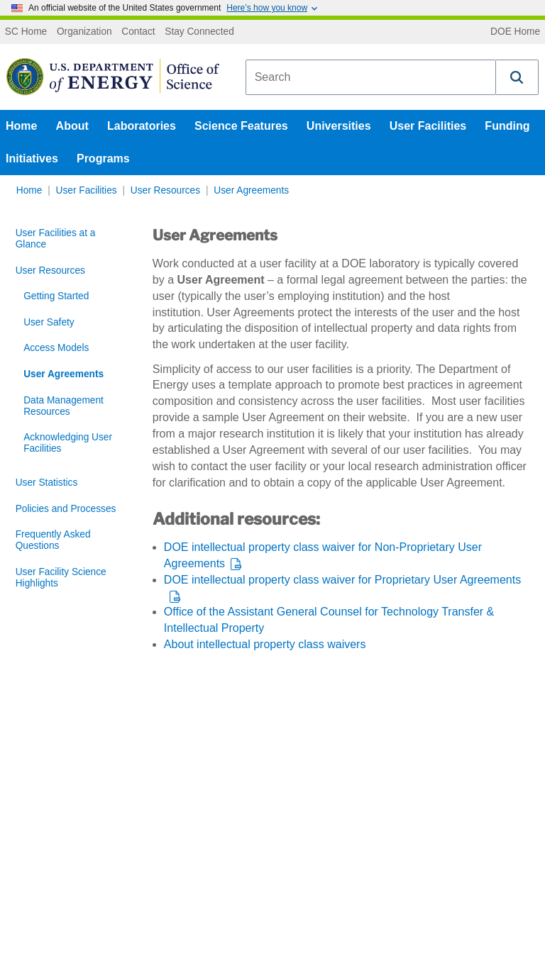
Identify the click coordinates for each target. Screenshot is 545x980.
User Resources (165, 190)
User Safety (49, 322)
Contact (138, 32)
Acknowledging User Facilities (68, 443)
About (72, 126)
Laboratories (142, 126)
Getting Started (56, 296)
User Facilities (428, 126)
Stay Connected (199, 32)
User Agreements (251, 190)
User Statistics (47, 483)
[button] (517, 77)
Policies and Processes (66, 509)
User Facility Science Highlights (61, 578)
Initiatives (32, 158)
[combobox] (371, 77)
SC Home (26, 32)
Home (21, 126)
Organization (84, 32)
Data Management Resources (64, 406)
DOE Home (515, 32)
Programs (103, 158)
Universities (339, 126)
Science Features (241, 126)
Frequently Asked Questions (53, 540)
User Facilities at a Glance (56, 239)
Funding (507, 126)
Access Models (56, 348)
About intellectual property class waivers (265, 644)
